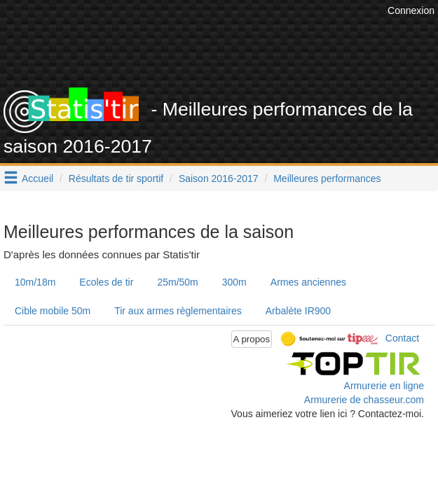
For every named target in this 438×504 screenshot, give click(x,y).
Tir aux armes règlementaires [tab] (178, 311)
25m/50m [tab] (177, 282)
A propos (252, 339)
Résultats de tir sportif (116, 178)
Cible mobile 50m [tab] (53, 311)
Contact (402, 338)
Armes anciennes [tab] (308, 282)
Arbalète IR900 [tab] (298, 311)
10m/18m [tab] (35, 282)
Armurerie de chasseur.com (364, 400)
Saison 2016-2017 (219, 178)
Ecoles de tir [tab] (106, 282)
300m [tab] (234, 282)
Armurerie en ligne (384, 386)
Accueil (37, 178)
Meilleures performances (327, 178)
